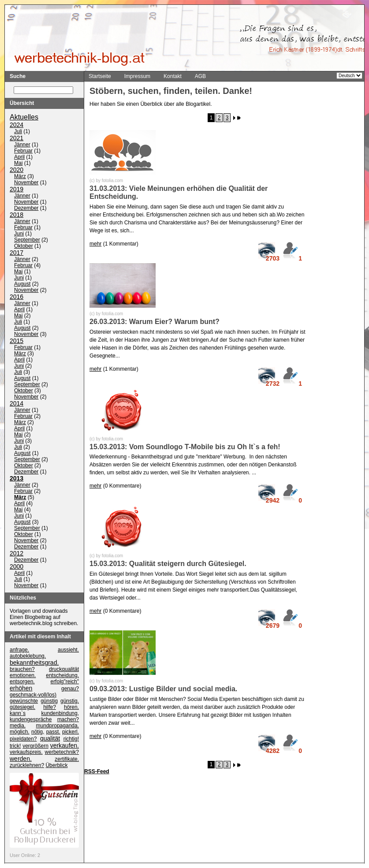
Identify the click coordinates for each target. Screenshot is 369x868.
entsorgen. (22, 682)
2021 (17, 138)
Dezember (26, 209)
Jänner (22, 145)
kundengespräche (31, 720)
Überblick (56, 766)
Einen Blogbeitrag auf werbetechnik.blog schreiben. (44, 621)
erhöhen (21, 689)
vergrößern (35, 746)
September (27, 240)
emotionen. (23, 676)
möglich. (20, 732)
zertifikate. (67, 760)
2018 (17, 215)
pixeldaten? (23, 739)
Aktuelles (24, 117)
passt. (53, 732)
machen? (68, 720)
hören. (71, 708)
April (19, 157)
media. (18, 726)
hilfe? (50, 708)
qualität (50, 739)
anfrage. (19, 650)
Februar (23, 151)
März (20, 177)
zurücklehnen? (27, 766)
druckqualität (64, 670)
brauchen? (22, 670)
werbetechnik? (62, 753)
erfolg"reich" (65, 682)
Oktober (24, 246)
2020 (17, 170)
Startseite (100, 76)
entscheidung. (62, 676)
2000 (17, 567)
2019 (17, 190)
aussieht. (68, 650)
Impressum (137, 76)
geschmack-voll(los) (33, 695)
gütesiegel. (22, 708)
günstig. (70, 701)
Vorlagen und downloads (39, 611)
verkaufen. (65, 746)
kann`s (18, 714)
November (26, 183)
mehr (95, 244)
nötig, (38, 732)
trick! (15, 746)
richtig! (71, 739)
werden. (21, 759)
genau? (70, 689)
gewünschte (24, 701)
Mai (18, 164)
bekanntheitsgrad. (34, 663)
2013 (17, 479)
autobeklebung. (28, 656)
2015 (17, 341)
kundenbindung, (60, 714)
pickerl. (71, 732)
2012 (17, 554)
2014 (17, 404)
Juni (19, 234)
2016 (17, 297)
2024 (17, 125)
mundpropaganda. (58, 726)
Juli (18, 132)
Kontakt (173, 76)
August (22, 284)
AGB (200, 76)
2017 (17, 253)
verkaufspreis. (26, 753)
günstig (49, 701)
